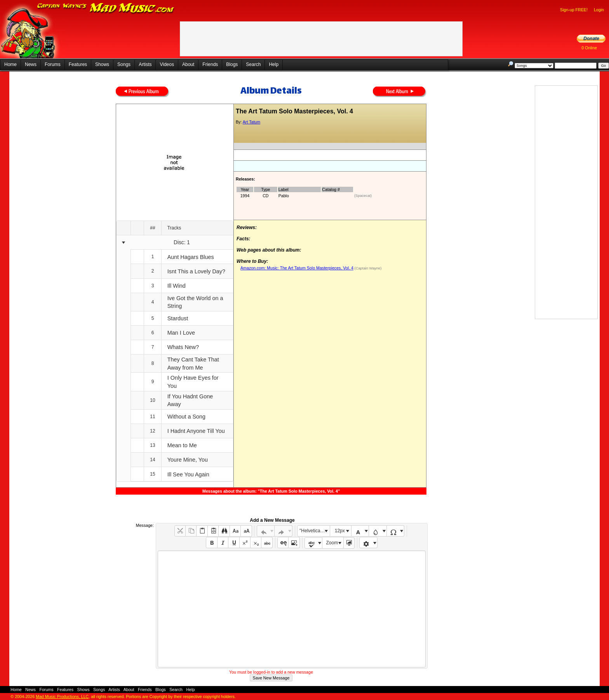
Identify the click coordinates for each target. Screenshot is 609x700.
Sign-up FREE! (574, 10)
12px (340, 531)
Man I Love (181, 333)
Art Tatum (251, 122)
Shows (102, 64)
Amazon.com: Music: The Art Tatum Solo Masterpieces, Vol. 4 (297, 268)
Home (10, 64)
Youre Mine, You (188, 460)
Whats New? (183, 347)
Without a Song (186, 417)
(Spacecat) (363, 196)
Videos (167, 64)
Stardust (178, 318)
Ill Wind (177, 286)
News (31, 64)
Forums (53, 64)
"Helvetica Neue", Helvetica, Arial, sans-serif (315, 531)
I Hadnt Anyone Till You (196, 431)
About (188, 64)
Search (253, 64)
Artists (145, 64)
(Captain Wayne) (367, 268)
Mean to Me (182, 445)
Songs (124, 64)
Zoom (332, 543)
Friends (210, 64)
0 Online (589, 48)
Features (78, 64)
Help (274, 64)
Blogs (232, 64)
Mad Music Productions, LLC (62, 697)
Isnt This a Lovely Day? (196, 271)
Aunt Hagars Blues (191, 257)
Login (599, 10)
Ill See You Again (188, 474)
